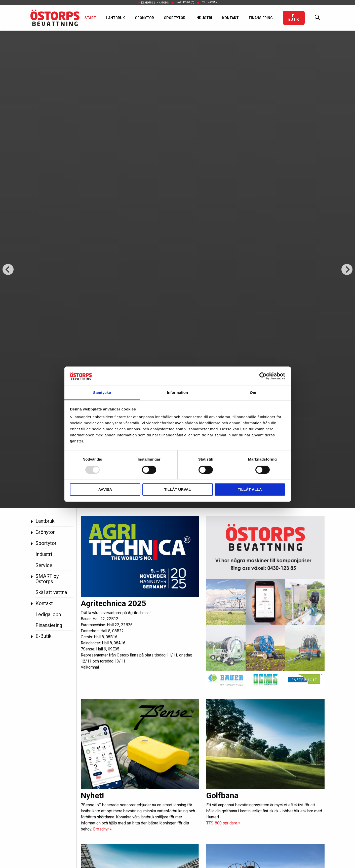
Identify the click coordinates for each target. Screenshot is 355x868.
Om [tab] (253, 393)
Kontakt (230, 18)
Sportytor (175, 18)
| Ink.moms (153, 3)
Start (90, 18)
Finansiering (261, 18)
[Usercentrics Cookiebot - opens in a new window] (263, 376)
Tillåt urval (177, 490)
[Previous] (8, 269)
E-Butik (294, 18)
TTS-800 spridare (223, 823)
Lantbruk (115, 18)
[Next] (347, 269)
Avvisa (105, 490)
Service (44, 565)
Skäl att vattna (51, 592)
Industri (204, 18)
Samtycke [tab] (102, 393)
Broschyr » (102, 829)
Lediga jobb (48, 614)
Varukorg (185, 2)
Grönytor (144, 18)
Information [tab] (178, 393)
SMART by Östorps (47, 579)
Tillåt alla (250, 490)
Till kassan (210, 2)
